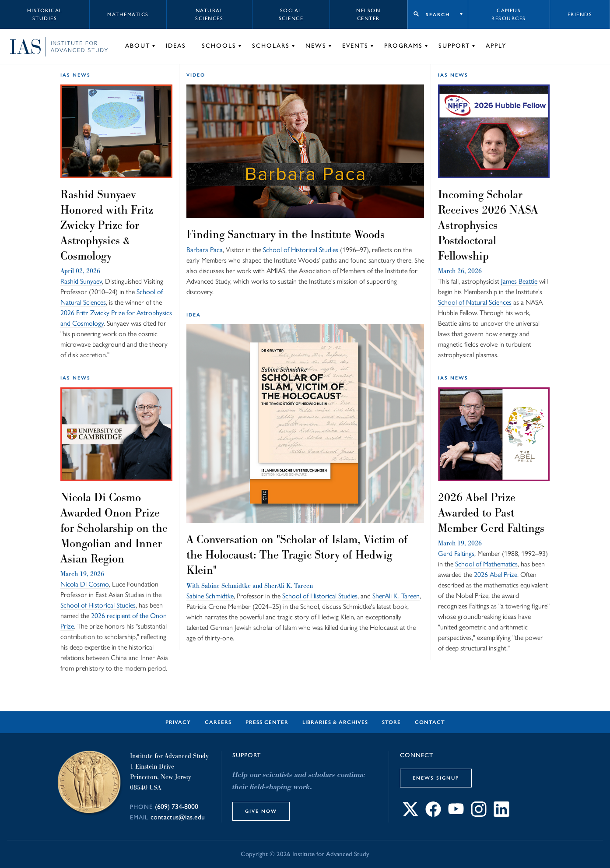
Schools (219, 46)
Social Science (291, 14)
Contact (430, 722)
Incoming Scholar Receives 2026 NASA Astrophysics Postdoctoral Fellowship (488, 225)
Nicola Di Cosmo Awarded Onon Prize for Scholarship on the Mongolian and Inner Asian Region (114, 528)
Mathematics (128, 14)
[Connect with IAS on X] (410, 814)
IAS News (75, 75)
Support (454, 46)
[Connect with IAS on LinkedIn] (501, 814)
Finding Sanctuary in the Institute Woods (286, 234)
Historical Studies (45, 14)
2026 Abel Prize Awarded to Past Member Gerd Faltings (491, 513)
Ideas (176, 46)
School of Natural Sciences (475, 302)
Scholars (271, 46)
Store (391, 722)
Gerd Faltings (456, 553)
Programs (403, 46)
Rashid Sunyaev (81, 281)
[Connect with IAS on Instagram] (479, 814)
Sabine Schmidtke (226, 585)
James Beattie (519, 281)
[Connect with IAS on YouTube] (456, 814)
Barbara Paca (205, 250)
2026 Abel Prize (496, 575)
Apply (496, 46)
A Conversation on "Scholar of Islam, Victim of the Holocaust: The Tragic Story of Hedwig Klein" (297, 555)
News (316, 46)
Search (438, 14)
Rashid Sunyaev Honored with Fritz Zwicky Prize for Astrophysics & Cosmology (107, 225)
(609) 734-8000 (177, 807)
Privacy (178, 722)
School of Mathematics (486, 564)
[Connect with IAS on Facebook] (433, 814)
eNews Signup (436, 778)
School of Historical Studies (301, 250)
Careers (218, 722)
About (138, 46)
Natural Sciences (209, 14)
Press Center (267, 722)
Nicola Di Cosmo (85, 584)
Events (355, 46)
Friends (580, 14)
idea (194, 315)
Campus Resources (509, 14)
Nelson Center (368, 14)
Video (196, 75)
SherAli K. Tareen (289, 585)
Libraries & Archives (335, 722)
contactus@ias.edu (178, 817)
